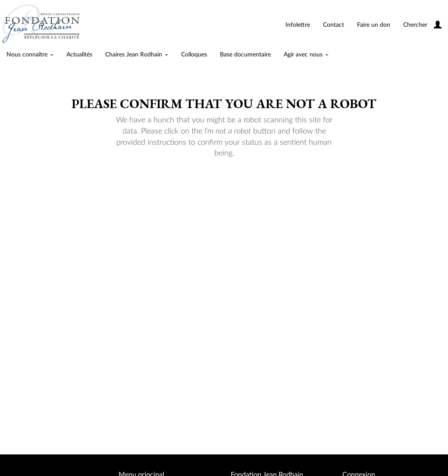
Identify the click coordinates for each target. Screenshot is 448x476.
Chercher (415, 25)
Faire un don (374, 25)
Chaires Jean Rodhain (137, 55)
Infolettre (298, 25)
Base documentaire (245, 55)
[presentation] (234, 187)
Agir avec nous (306, 55)
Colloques (194, 55)
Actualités (79, 55)
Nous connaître (30, 55)
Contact (334, 25)
